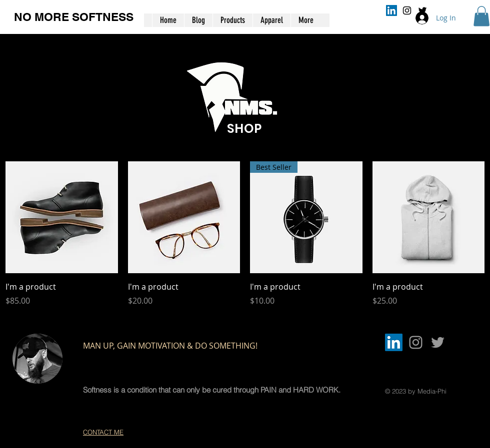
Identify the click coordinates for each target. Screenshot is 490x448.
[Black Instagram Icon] (407, 10)
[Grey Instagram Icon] (416, 342)
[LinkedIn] (391, 10)
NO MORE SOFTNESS (74, 17)
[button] (481, 16)
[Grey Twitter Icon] (438, 342)
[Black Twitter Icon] (422, 10)
